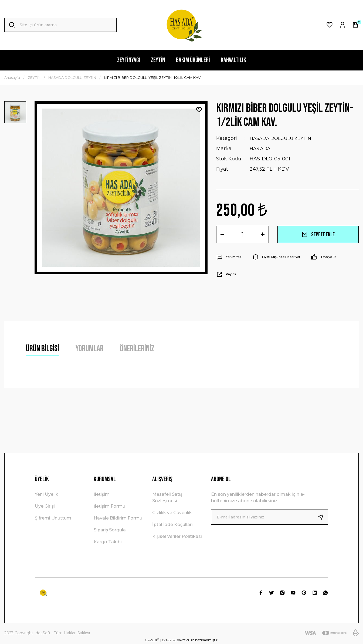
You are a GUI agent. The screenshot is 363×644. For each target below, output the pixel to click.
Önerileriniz (137, 349)
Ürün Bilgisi (43, 349)
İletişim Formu (109, 506)
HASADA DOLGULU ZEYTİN (283, 138)
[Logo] (181, 25)
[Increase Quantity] (263, 234)
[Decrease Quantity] (222, 234)
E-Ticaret (169, 640)
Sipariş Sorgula (110, 530)
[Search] (60, 25)
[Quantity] (242, 234)
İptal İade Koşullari (172, 525)
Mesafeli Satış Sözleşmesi (167, 498)
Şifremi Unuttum (53, 518)
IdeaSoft (152, 640)
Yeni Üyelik (47, 494)
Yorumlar (89, 349)
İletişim (102, 494)
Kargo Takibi (108, 542)
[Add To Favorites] (199, 110)
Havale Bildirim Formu (118, 518)
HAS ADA (261, 149)
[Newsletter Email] (270, 517)
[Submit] (323, 517)
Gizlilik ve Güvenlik (172, 513)
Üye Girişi (45, 506)
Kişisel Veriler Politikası (177, 536)
